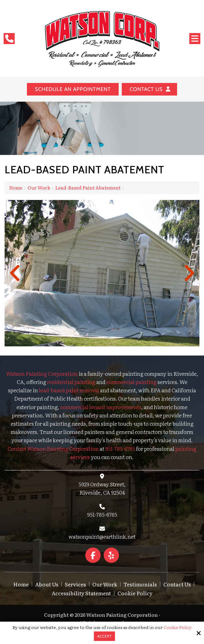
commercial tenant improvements (101, 407)
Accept (104, 636)
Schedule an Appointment (73, 89)
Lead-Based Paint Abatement (88, 188)
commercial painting (132, 382)
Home (16, 188)
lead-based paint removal (69, 390)
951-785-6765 (102, 514)
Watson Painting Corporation (42, 373)
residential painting (71, 382)
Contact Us (149, 89)
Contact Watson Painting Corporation (53, 448)
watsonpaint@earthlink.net (102, 536)
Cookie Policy (178, 627)
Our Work (39, 188)
